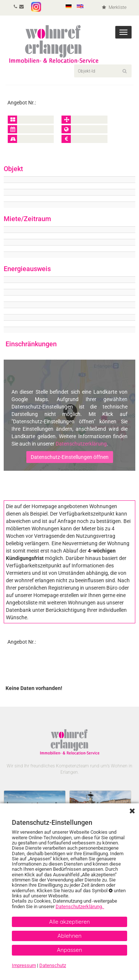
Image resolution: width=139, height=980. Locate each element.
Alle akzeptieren (69, 922)
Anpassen (70, 950)
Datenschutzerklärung (81, 444)
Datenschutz (53, 965)
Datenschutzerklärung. (80, 906)
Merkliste (114, 7)
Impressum (24, 965)
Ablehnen (69, 936)
